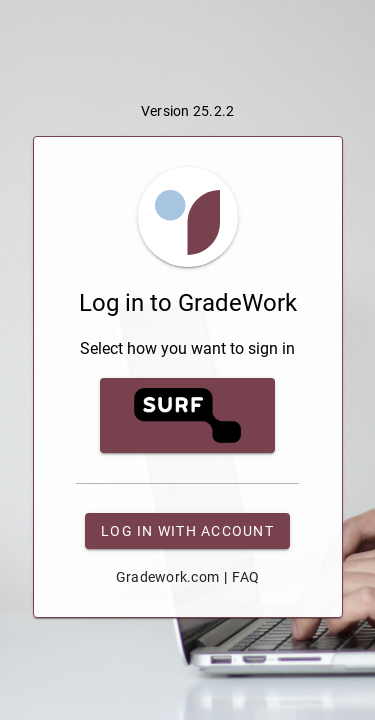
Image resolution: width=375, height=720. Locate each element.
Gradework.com (167, 577)
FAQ (245, 577)
